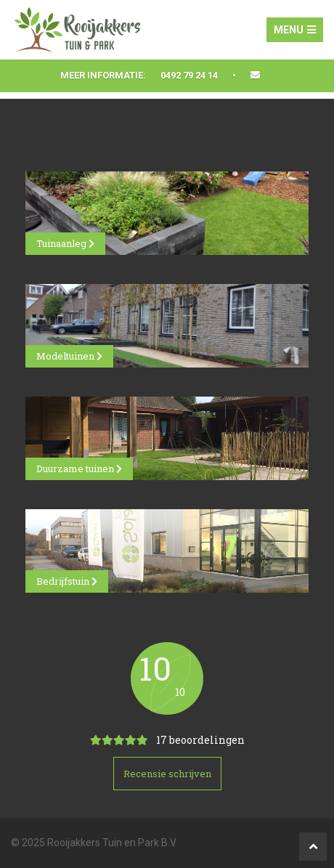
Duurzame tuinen (79, 469)
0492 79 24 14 (189, 75)
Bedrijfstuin (67, 581)
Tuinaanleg (65, 243)
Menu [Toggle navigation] (295, 30)
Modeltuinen (69, 356)
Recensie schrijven (167, 774)
